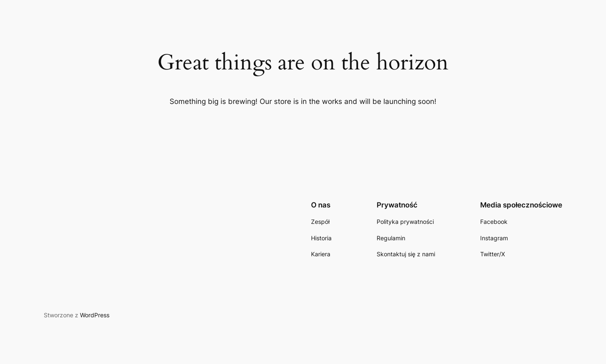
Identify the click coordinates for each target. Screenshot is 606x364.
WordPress (95, 315)
